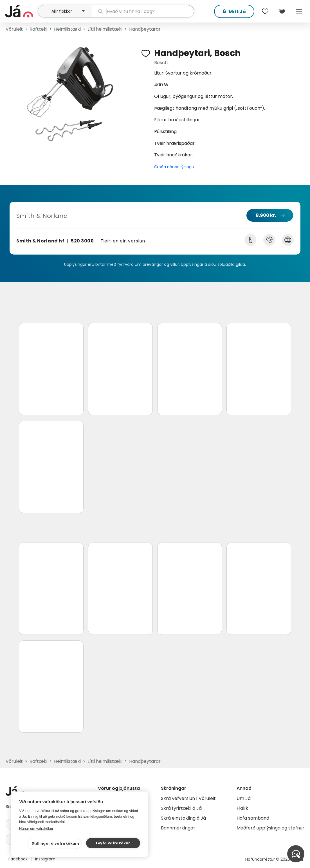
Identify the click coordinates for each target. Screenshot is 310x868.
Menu (299, 11)
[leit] (143, 11)
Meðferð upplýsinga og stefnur (270, 828)
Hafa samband (253, 818)
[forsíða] (21, 11)
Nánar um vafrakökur (36, 828)
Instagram (45, 859)
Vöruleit (14, 29)
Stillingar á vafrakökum (56, 843)
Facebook (19, 859)
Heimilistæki (67, 29)
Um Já (244, 798)
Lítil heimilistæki (105, 29)
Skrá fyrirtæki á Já (181, 808)
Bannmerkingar (178, 828)
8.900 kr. (266, 215)
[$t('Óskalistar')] (265, 11)
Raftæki (38, 29)
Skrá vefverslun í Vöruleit (188, 798)
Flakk (242, 808)
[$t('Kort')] (282, 11)
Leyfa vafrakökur (113, 843)
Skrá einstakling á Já (183, 818)
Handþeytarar (145, 29)
